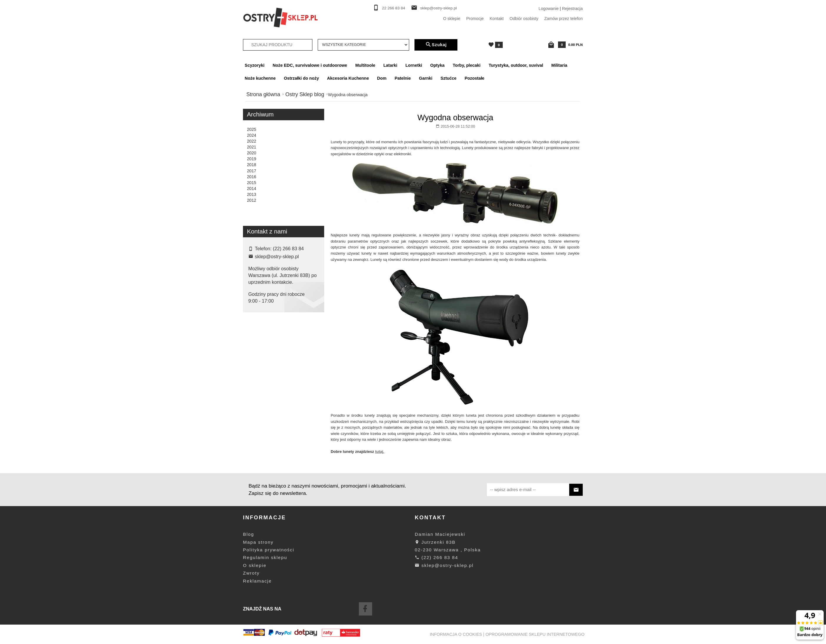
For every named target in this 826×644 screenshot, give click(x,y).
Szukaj (436, 45)
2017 (252, 171)
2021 (252, 147)
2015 (252, 183)
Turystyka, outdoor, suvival (516, 65)
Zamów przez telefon (563, 19)
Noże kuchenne (260, 78)
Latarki (390, 65)
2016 (252, 177)
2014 (252, 188)
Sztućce (448, 78)
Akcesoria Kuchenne (348, 78)
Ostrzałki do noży (301, 78)
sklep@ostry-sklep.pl (438, 8)
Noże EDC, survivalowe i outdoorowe (310, 65)
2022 (252, 141)
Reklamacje (257, 581)
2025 (252, 129)
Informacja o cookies (456, 634)
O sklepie (452, 19)
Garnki (426, 78)
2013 (252, 194)
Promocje (475, 19)
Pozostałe (474, 78)
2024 (252, 135)
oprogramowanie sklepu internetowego (535, 634)
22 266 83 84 (394, 8)
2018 (252, 165)
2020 (252, 153)
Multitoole (365, 65)
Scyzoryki (255, 65)
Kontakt (497, 19)
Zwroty (251, 573)
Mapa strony (258, 542)
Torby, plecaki (467, 65)
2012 (252, 200)
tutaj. (380, 452)
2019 (252, 159)
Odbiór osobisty (524, 19)
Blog (249, 534)
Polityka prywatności (269, 550)
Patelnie (403, 78)
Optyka (438, 65)
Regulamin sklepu (265, 557)
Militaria (559, 65)
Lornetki (414, 65)
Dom (382, 78)
